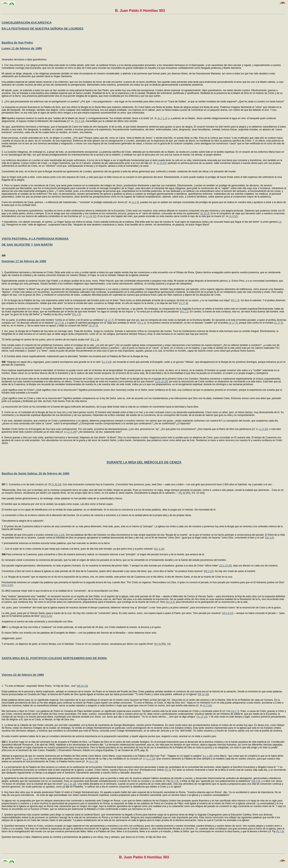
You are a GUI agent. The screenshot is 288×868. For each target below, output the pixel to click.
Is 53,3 (205, 213)
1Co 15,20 (161, 382)
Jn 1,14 (93, 761)
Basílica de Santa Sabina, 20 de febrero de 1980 (35, 473)
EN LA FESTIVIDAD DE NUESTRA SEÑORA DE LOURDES (42, 28)
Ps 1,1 (184, 312)
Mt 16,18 (203, 694)
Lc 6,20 (263, 429)
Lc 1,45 (27, 759)
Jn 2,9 (135, 202)
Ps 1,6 (95, 340)
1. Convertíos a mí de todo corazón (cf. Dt (26, 484)
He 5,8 (256, 781)
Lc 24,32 (91, 216)
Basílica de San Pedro (17, 42)
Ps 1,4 (142, 323)
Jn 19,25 (161, 163)
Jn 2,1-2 (162, 118)
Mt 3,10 (209, 571)
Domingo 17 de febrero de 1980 (24, 261)
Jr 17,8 (183, 303)
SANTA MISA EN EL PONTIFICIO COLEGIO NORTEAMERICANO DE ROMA (54, 658)
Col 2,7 (235, 711)
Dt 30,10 (56, 484)
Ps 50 (182, 493)
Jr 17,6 (59, 323)
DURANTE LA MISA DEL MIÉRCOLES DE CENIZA (144, 462)
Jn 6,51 (233, 216)
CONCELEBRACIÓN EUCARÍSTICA (27, 22)
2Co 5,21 (7, 585)
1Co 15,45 (225, 566)
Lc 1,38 (207, 756)
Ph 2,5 (174, 781)
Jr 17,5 (233, 323)
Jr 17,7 (109, 320)
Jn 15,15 (202, 717)
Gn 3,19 (59, 535)
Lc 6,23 (107, 362)
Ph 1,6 (280, 831)
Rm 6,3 (170, 602)
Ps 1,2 (76, 314)
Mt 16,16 (82, 686)
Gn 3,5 (269, 538)
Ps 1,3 (235, 300)
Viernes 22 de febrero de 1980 (23, 675)
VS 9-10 (79, 121)
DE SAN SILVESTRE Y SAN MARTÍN (27, 245)
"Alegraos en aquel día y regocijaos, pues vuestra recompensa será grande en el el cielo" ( (52, 362)
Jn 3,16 (207, 706)
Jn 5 (67, 784)
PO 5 (167, 770)
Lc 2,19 (150, 759)
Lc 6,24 (71, 432)
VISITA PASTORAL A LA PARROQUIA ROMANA (35, 239)
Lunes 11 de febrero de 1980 (22, 48)
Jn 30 (72, 784)
